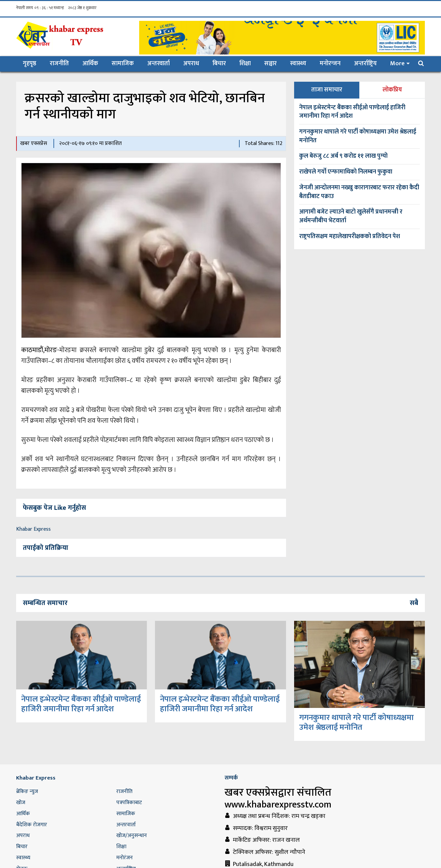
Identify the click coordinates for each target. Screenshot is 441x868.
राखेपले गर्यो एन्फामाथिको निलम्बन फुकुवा (346, 172)
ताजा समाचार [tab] (327, 90)
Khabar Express (33, 529)
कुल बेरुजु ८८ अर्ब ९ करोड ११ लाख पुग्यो (343, 156)
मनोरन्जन (330, 64)
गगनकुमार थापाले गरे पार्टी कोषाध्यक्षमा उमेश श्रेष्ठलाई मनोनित (358, 136)
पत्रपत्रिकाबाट (129, 803)
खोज (21, 803)
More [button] (397, 64)
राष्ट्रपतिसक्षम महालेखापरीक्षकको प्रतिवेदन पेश (350, 236)
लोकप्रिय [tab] (392, 90)
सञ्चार (270, 64)
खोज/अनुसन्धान (132, 836)
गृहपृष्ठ (33, 63)
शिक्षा (245, 64)
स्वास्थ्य (298, 64)
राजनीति (59, 64)
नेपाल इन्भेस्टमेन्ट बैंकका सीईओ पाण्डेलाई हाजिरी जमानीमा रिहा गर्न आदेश (352, 112)
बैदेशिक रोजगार (32, 825)
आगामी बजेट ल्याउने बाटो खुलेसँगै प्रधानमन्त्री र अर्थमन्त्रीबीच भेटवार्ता (351, 216)
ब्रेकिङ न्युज (27, 791)
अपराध (191, 64)
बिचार (219, 64)
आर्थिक (90, 64)
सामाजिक (123, 64)
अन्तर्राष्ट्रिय (365, 64)
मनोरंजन (125, 858)
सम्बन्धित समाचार (45, 603)
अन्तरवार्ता (158, 64)
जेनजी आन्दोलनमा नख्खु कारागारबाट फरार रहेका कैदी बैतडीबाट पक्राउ (359, 192)
